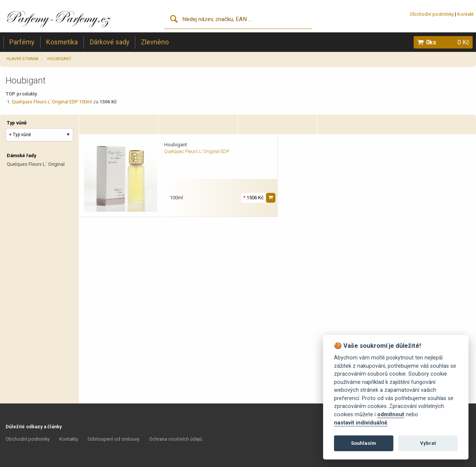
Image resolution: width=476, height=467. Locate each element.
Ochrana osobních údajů (176, 439)
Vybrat (428, 443)
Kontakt (465, 14)
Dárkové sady (110, 42)
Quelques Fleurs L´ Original (36, 164)
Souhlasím (363, 443)
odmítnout (391, 415)
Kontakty (69, 439)
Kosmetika (62, 42)
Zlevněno (155, 42)
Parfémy (22, 42)
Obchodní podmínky (432, 14)
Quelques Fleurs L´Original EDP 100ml (52, 102)
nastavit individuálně (361, 423)
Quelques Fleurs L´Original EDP (197, 151)
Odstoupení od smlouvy (113, 439)
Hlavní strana (22, 59)
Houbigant (59, 59)
